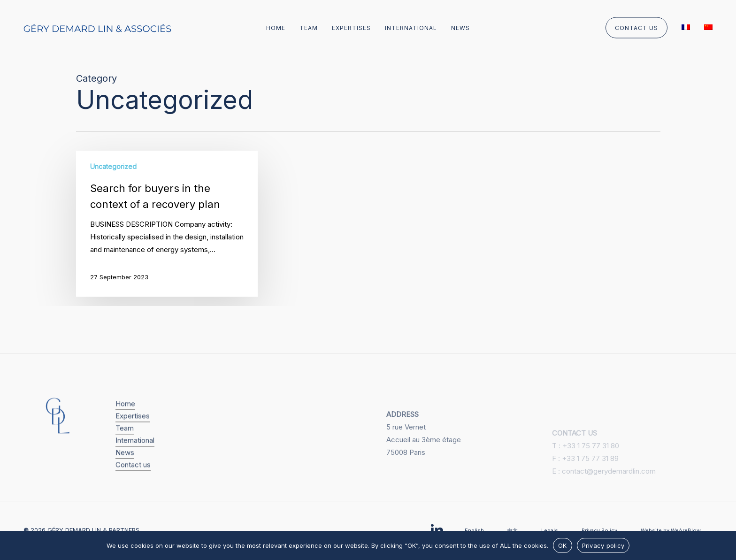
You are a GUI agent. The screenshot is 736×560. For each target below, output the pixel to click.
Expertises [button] (133, 428)
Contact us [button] (133, 477)
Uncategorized (113, 166)
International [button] (135, 452)
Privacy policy (603, 545)
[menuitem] (686, 28)
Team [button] (125, 440)
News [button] (125, 464)
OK (563, 545)
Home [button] (125, 416)
